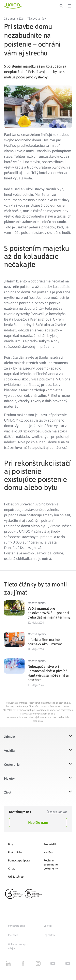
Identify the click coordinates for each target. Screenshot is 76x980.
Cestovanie (12, 764)
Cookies (48, 926)
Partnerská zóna (17, 926)
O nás (12, 869)
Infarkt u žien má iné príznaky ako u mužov (45, 642)
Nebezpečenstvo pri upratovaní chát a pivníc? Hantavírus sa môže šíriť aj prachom (48, 673)
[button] (38, 739)
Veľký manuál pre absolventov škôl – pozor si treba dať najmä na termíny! (50, 613)
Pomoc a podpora (19, 860)
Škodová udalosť (57, 812)
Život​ (8, 792)
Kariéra (48, 852)
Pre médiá (50, 844)
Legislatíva (49, 935)
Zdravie (10, 737)
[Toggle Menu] (70, 6)
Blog (11, 844)
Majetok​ (10, 778)
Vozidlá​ (9, 751)
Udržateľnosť (16, 877)
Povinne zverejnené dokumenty (51, 864)
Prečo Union (16, 852)
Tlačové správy (37, 19)
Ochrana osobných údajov (18, 946)
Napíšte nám (38, 822)
